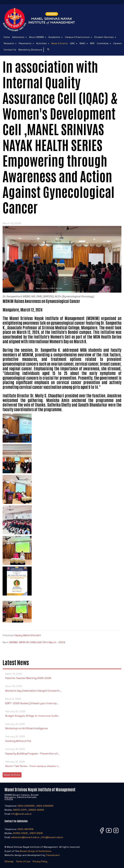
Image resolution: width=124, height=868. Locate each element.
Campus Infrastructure (77, 37)
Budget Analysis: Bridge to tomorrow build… (62, 713)
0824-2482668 (26, 806)
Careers (117, 43)
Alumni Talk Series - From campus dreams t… (62, 764)
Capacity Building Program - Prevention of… (62, 751)
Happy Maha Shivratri (28, 635)
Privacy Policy (40, 861)
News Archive (12, 775)
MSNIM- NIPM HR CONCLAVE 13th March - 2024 (37, 642)
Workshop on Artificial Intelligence (62, 726)
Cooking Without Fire (62, 739)
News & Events (60, 43)
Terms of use (23, 861)
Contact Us (10, 50)
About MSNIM (36, 37)
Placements (25, 43)
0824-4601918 (25, 829)
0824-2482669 (45, 806)
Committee (103, 43)
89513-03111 (20, 810)
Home (7, 37)
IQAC (72, 43)
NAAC (83, 43)
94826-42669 (36, 810)
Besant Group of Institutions (36, 851)
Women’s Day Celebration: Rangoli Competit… (62, 688)
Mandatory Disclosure (30, 50)
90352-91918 (20, 833)
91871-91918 (36, 833)
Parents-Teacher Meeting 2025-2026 (62, 676)
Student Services (104, 37)
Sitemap (9, 861)
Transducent (53, 855)
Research (9, 43)
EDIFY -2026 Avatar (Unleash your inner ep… (62, 701)
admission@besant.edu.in (25, 837)
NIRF (92, 43)
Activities (41, 43)
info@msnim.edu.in (21, 814)
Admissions (18, 37)
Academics (54, 37)
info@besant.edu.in (52, 837)
